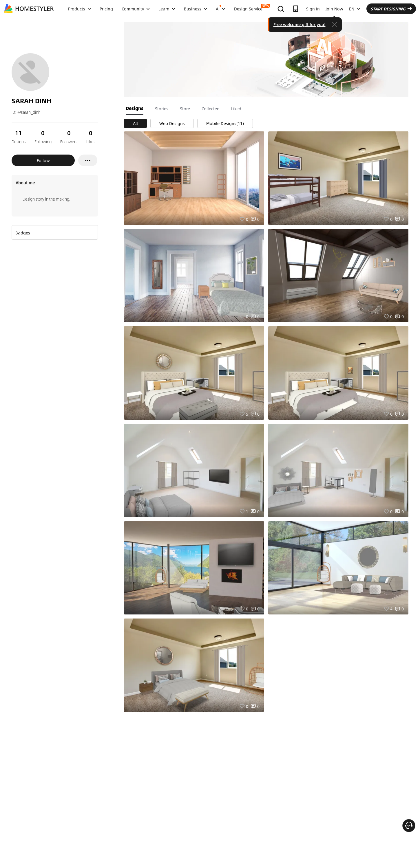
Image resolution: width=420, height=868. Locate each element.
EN (355, 9)
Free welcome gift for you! (300, 24)
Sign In (313, 9)
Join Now (334, 9)
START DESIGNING (391, 9)
